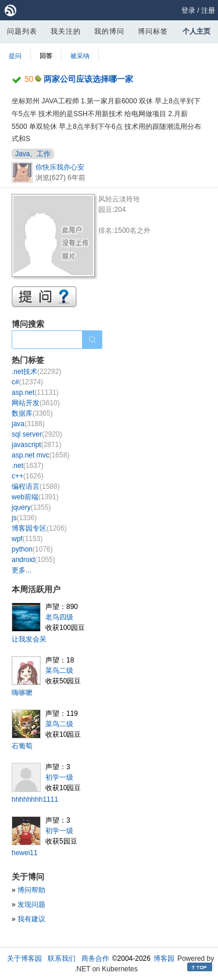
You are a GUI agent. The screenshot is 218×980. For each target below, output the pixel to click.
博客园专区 (39, 528)
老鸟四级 (59, 617)
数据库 (32, 413)
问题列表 (22, 31)
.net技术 (36, 372)
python (32, 549)
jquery (31, 507)
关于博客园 (24, 959)
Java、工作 (33, 154)
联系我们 (62, 959)
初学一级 (59, 777)
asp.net (35, 392)
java (28, 424)
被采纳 (80, 56)
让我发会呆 (29, 639)
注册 (208, 10)
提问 (15, 56)
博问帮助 (31, 890)
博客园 (164, 959)
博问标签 (153, 31)
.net (28, 466)
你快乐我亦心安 (60, 167)
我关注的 (66, 31)
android (33, 560)
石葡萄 (22, 746)
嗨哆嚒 (22, 693)
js (24, 518)
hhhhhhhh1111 (35, 799)
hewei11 (25, 853)
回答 (46, 56)
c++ (28, 476)
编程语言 (36, 487)
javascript (36, 445)
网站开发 (36, 403)
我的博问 (109, 31)
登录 (188, 10)
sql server (37, 434)
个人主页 (196, 31)
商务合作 (95, 959)
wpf (27, 539)
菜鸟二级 (59, 671)
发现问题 (31, 905)
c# (27, 382)
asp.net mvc (40, 455)
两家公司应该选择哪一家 (88, 79)
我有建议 (31, 919)
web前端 (35, 497)
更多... (22, 570)
